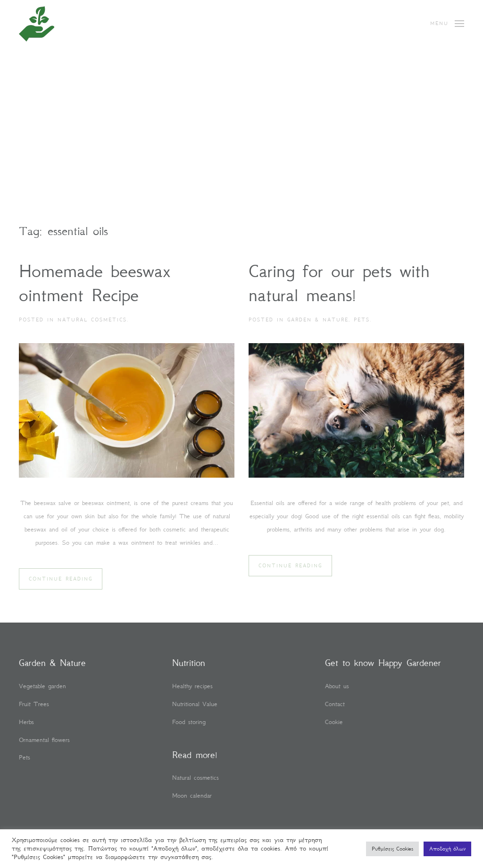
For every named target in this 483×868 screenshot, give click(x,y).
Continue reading (61, 579)
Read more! (194, 755)
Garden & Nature (318, 320)
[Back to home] (37, 24)
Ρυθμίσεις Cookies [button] (392, 849)
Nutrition (188, 663)
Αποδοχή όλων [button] (447, 849)
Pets (362, 320)
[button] (447, 24)
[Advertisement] (241, 151)
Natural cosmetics (92, 320)
